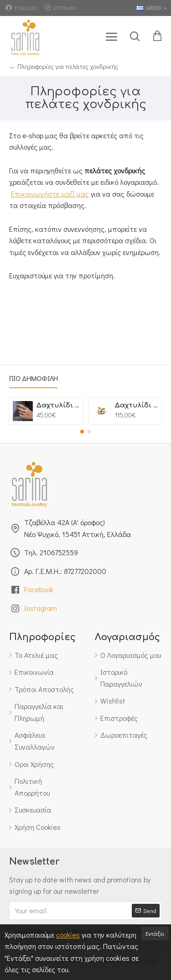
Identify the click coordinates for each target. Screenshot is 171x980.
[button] (82, 432)
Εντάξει (155, 933)
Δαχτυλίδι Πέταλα (58, 405)
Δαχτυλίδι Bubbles (137, 405)
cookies (68, 935)
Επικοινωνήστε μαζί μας (50, 194)
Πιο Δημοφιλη (34, 378)
